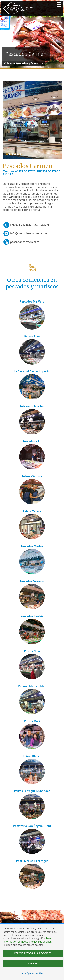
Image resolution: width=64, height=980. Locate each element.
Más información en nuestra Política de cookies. (28, 940)
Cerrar (33, 963)
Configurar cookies (33, 973)
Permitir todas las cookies (33, 953)
